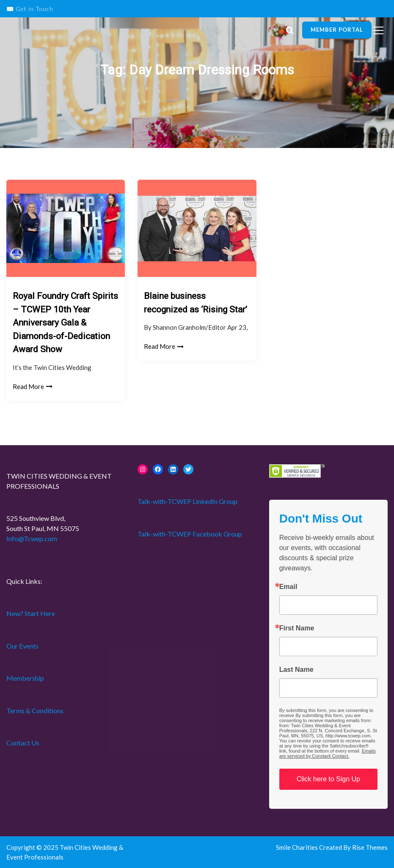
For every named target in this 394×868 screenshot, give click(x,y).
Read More (33, 386)
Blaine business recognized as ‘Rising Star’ (196, 303)
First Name (297, 628)
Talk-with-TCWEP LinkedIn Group (187, 501)
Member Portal (337, 30)
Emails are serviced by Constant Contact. (328, 753)
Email (288, 587)
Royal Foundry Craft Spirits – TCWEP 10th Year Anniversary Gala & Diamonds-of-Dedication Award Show (65, 323)
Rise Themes (370, 847)
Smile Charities (298, 847)
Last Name (296, 670)
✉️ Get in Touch (30, 9)
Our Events (22, 646)
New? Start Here (31, 613)
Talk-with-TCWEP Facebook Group (190, 534)
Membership (25, 678)
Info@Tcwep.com (32, 538)
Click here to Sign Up (328, 779)
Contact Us (23, 743)
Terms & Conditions (35, 711)
